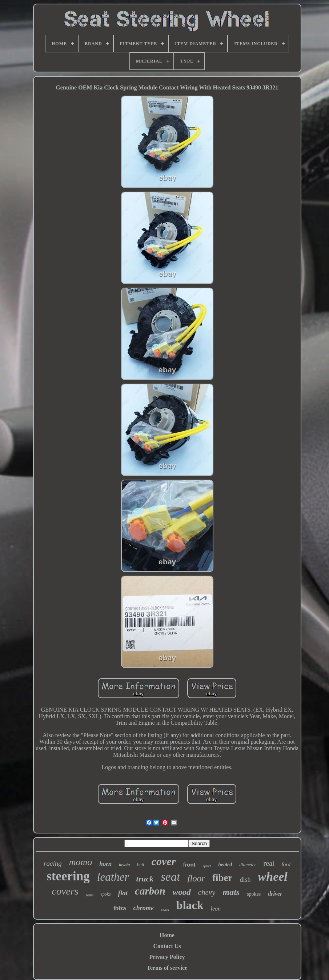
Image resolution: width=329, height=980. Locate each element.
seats (165, 910)
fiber (222, 878)
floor (196, 878)
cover (164, 861)
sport (207, 865)
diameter (248, 865)
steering (68, 876)
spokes (254, 894)
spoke (106, 894)
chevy (207, 892)
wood (182, 892)
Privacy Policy (167, 957)
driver (275, 894)
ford (286, 864)
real (269, 863)
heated (225, 865)
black (190, 905)
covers (65, 891)
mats (231, 892)
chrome (144, 908)
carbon (150, 891)
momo (81, 862)
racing (53, 863)
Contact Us (167, 946)
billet (90, 895)
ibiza (120, 908)
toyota (124, 865)
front (189, 865)
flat (123, 893)
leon (216, 909)
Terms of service (167, 968)
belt (141, 865)
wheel (273, 877)
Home (167, 935)
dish (245, 880)
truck (145, 879)
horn (105, 864)
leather (113, 877)
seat (170, 877)
